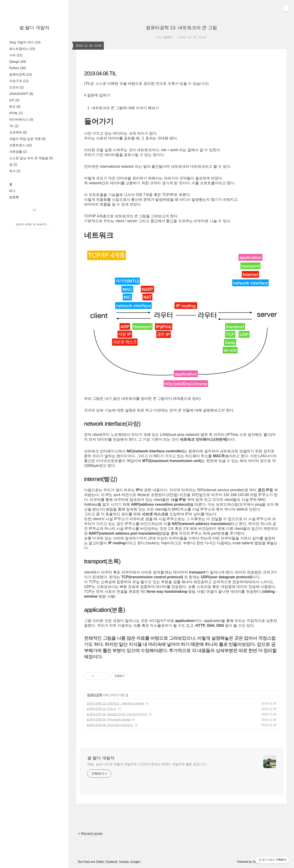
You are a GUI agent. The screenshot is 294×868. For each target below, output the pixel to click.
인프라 (16, 87)
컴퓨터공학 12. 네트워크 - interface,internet (115, 703)
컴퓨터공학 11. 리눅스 (101, 709)
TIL (14, 126)
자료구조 (19, 81)
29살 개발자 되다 (25, 42)
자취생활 (18, 152)
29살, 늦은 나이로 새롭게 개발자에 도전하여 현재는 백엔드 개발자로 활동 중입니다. (147, 764)
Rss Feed (84, 862)
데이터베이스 (21, 119)
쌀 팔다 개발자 (34, 28)
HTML (16, 113)
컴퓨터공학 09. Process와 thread (109, 719)
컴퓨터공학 (21, 74)
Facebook (111, 862)
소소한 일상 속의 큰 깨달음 (31, 158)
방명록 (14, 197)
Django (18, 62)
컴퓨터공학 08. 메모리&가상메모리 (110, 725)
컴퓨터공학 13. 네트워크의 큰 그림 (181, 28)
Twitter (100, 862)
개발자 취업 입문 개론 (27, 139)
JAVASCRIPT (21, 94)
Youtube (124, 862)
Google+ (136, 862)
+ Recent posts (90, 834)
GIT (14, 100)
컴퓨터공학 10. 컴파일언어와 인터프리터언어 (117, 714)
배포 (15, 107)
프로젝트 (18, 132)
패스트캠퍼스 (22, 49)
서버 (16, 55)
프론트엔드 (21, 145)
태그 (12, 191)
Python (17, 68)
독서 (15, 171)
